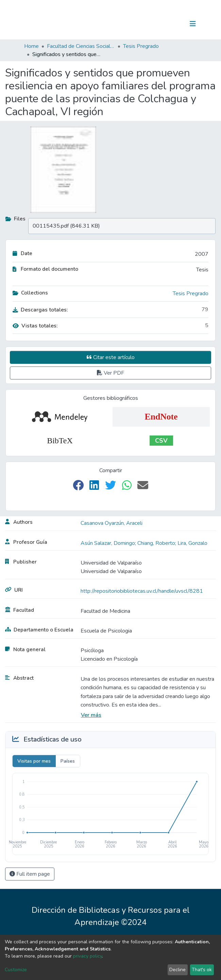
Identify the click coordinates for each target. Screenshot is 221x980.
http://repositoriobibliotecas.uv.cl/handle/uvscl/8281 (142, 591)
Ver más (91, 715)
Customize (16, 970)
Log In (172, 24)
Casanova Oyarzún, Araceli (112, 523)
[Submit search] (158, 24)
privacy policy (88, 956)
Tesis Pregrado (141, 46)
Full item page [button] (30, 874)
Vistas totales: (35, 326)
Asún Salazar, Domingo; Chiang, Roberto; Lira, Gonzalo (144, 543)
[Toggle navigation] (193, 24)
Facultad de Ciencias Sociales (81, 46)
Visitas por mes (34, 761)
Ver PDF (111, 373)
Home (31, 46)
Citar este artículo (111, 357)
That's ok (202, 970)
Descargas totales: (40, 310)
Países (68, 761)
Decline (177, 970)
